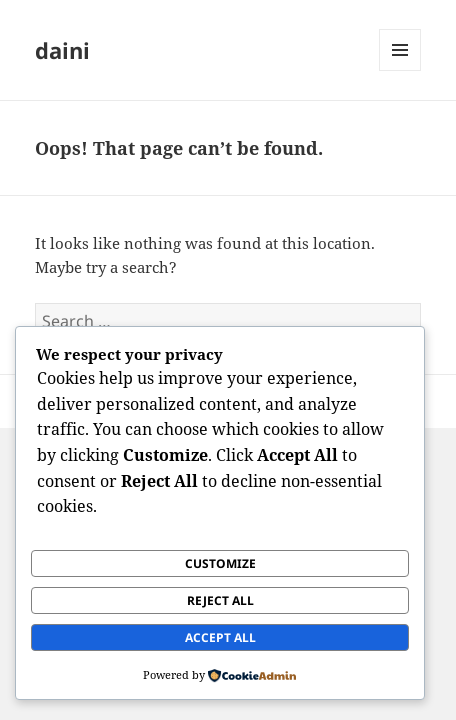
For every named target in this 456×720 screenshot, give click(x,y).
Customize (220, 563)
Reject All (220, 600)
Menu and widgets (400, 70)
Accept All (220, 637)
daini (62, 50)
